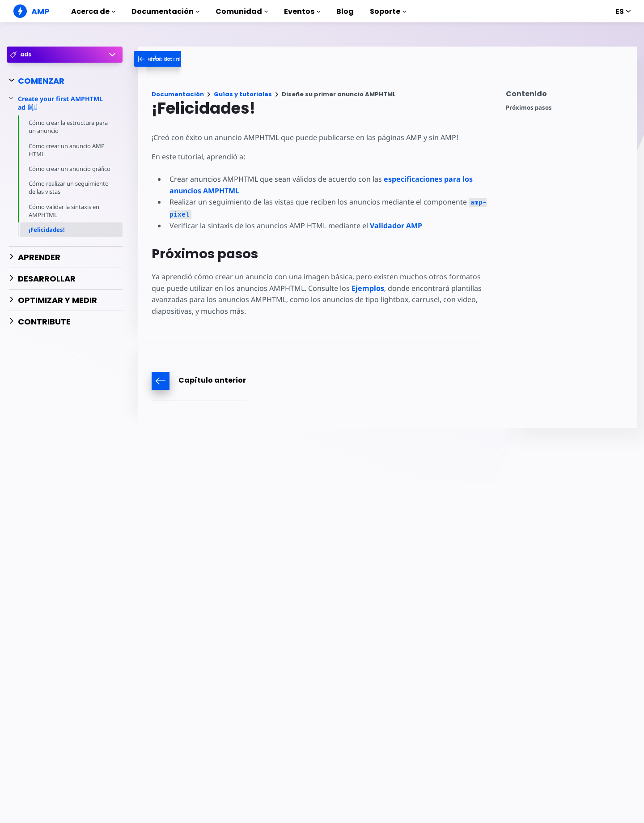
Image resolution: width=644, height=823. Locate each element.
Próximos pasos (529, 108)
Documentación (165, 11)
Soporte (388, 11)
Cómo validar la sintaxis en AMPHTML (65, 219)
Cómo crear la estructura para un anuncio (69, 127)
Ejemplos (351, 288)
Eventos (302, 11)
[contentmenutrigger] (567, 96)
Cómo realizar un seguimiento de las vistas (70, 196)
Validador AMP (394, 226)
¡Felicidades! (47, 238)
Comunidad (242, 11)
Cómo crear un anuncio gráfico (61, 173)
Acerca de (93, 11)
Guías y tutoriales (243, 94)
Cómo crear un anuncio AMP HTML (68, 150)
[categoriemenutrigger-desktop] (192, 59)
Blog (345, 11)
